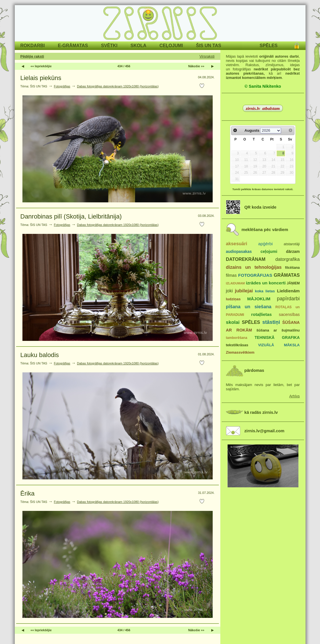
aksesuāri (237, 244)
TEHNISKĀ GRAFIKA (277, 338)
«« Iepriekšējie (41, 66)
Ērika (28, 493)
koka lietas (265, 291)
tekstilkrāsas (237, 345)
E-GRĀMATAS (73, 46)
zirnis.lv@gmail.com (264, 431)
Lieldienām (288, 291)
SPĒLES (268, 46)
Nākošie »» (196, 66)
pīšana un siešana (249, 307)
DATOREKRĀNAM (246, 259)
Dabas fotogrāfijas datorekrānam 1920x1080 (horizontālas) (118, 86)
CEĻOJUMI (171, 46)
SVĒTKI (109, 46)
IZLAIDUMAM (236, 283)
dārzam (293, 252)
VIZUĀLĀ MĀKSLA (279, 345)
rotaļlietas (262, 314)
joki (229, 291)
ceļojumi (269, 251)
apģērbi (265, 244)
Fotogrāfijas (62, 86)
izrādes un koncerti (266, 283)
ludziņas (233, 299)
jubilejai (244, 291)
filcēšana (292, 268)
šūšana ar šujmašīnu (278, 330)
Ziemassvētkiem (240, 352)
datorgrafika (288, 259)
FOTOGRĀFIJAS (255, 275)
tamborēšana (237, 338)
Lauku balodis (40, 355)
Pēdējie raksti (32, 56)
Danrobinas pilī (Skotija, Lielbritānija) (71, 216)
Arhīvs (295, 396)
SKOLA (139, 46)
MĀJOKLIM (259, 299)
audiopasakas (239, 252)
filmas (231, 275)
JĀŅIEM (293, 283)
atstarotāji (292, 244)
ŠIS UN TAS (209, 46)
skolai (233, 322)
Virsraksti (207, 56)
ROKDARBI (33, 46)
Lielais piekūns (41, 78)
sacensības (289, 314)
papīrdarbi (288, 299)
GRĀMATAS (287, 275)
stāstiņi (271, 322)
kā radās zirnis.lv (261, 412)
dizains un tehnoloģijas (254, 267)
